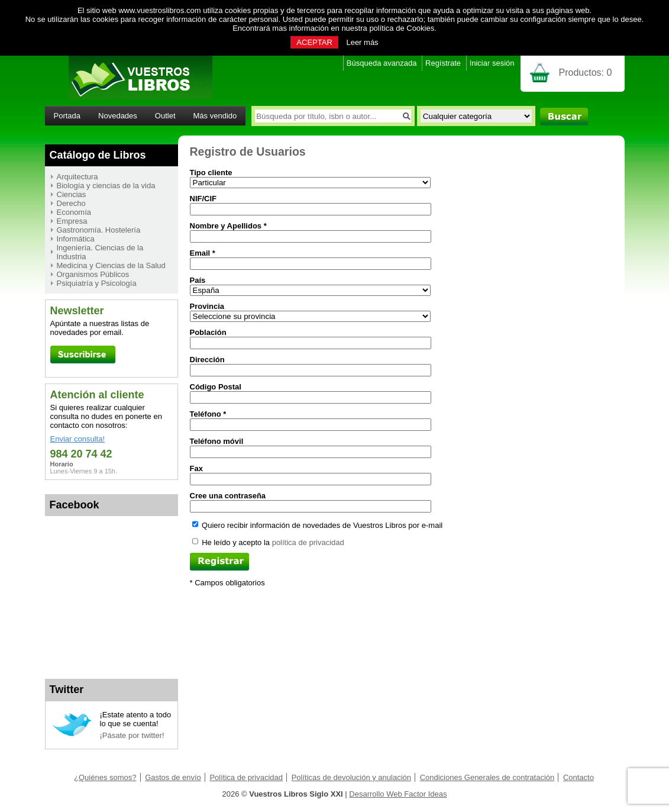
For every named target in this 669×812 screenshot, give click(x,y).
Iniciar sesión (492, 63)
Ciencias (72, 194)
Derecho (71, 203)
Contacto (578, 777)
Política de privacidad (246, 777)
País (198, 280)
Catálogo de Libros (98, 155)
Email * (203, 253)
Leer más (362, 42)
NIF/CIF (203, 199)
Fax (196, 468)
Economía (74, 212)
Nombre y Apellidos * (228, 226)
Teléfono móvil (217, 441)
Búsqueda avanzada (382, 63)
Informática (76, 239)
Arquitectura (77, 177)
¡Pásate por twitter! (132, 735)
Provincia (207, 306)
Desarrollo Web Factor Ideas (398, 794)
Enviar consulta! (78, 439)
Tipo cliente (211, 173)
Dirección (207, 360)
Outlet (165, 116)
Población (208, 332)
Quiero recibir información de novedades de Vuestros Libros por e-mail (318, 525)
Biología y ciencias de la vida (106, 186)
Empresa (72, 221)
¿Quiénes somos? (105, 777)
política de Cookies (402, 28)
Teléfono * (208, 414)
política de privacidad (308, 542)
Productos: (586, 72)
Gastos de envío (173, 777)
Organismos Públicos (93, 274)
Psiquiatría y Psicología (97, 283)
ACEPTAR (314, 42)
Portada (67, 116)
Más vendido (215, 116)
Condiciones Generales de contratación (487, 777)
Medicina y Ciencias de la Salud (111, 265)
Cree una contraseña (228, 496)
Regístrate (443, 63)
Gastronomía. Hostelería (99, 230)
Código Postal (216, 387)
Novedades (118, 116)
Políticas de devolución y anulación (351, 777)
